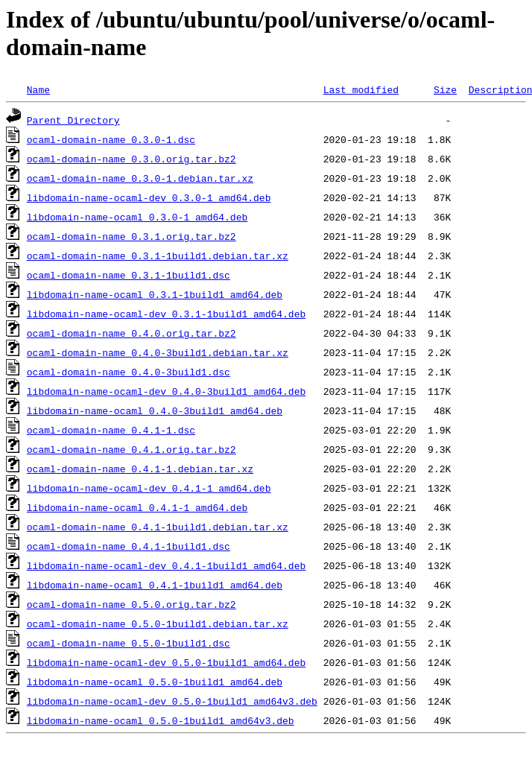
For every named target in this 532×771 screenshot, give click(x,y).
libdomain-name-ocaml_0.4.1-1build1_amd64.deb (155, 585)
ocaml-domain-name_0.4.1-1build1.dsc (129, 546)
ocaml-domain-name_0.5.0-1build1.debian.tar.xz (158, 624)
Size (445, 89)
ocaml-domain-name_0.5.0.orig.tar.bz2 (132, 604)
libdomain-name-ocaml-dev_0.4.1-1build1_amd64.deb (166, 565)
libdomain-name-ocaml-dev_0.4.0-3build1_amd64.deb (166, 391)
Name (38, 89)
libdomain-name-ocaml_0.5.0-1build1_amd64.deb (155, 682)
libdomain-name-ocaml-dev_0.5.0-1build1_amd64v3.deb (172, 701)
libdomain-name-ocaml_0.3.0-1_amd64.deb (137, 217)
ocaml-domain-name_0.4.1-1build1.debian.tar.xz (158, 527)
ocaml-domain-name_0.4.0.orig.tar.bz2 (132, 333)
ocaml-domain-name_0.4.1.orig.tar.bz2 (132, 449)
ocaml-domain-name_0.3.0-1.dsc (111, 139)
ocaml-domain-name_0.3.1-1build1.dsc (129, 275)
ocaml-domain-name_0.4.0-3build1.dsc (129, 372)
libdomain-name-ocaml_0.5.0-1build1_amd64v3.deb (161, 720)
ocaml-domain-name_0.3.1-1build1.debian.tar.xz (158, 256)
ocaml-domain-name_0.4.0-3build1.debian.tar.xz (158, 352)
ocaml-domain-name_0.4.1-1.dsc (111, 430)
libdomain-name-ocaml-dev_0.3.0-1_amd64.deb (149, 197)
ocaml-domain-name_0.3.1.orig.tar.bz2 (132, 236)
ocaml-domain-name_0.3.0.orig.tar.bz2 (132, 159)
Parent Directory (73, 120)
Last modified (361, 89)
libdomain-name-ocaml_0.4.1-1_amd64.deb (137, 507)
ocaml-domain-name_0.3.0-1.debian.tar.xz (140, 178)
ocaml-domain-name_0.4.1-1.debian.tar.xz (140, 469)
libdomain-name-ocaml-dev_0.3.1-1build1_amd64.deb (166, 314)
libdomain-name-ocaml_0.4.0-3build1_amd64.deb (155, 410)
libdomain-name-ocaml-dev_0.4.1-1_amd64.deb (149, 488)
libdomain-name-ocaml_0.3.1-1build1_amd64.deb (155, 294)
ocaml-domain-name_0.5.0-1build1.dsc (129, 643)
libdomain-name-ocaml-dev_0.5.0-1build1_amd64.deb (166, 662)
